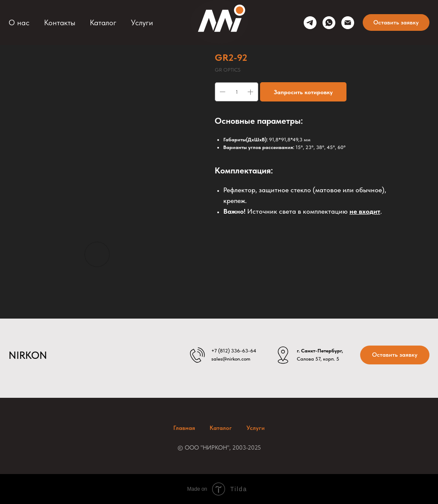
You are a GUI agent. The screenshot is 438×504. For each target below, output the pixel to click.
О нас (19, 22)
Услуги (142, 22)
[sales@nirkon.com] (348, 23)
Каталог (103, 22)
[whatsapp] (329, 23)
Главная (184, 428)
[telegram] (310, 23)
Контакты (60, 22)
